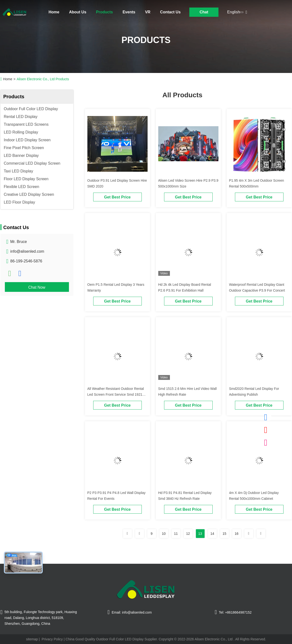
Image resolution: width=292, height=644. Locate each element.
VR (148, 12)
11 (176, 534)
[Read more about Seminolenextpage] (127, 534)
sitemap (32, 639)
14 (212, 534)
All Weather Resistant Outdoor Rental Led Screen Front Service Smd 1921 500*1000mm (116, 394)
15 (225, 534)
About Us (78, 12)
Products (104, 12)
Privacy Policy (52, 639)
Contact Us (170, 12)
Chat (204, 12)
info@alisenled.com (27, 251)
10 (164, 534)
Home (54, 12)
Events (129, 12)
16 (237, 534)
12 (188, 534)
